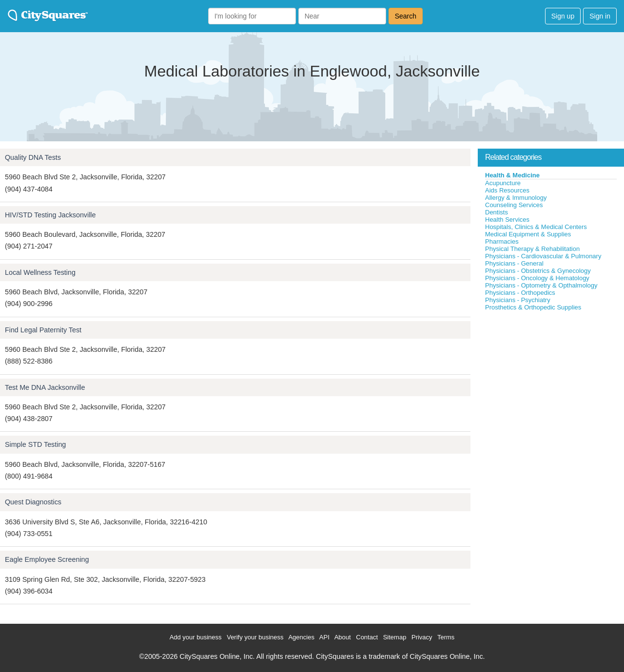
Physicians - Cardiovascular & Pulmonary (543, 256)
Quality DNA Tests (33, 157)
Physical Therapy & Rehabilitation (532, 249)
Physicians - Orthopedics (520, 293)
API (324, 637)
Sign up (563, 16)
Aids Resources (507, 190)
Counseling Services (514, 205)
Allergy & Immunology (516, 198)
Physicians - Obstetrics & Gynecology (538, 271)
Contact (367, 637)
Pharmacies (502, 241)
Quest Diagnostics (33, 502)
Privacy (422, 637)
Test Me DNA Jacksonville (45, 387)
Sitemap (395, 637)
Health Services (507, 220)
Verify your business (255, 637)
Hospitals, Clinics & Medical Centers (536, 227)
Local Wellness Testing (40, 272)
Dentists (497, 212)
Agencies (301, 637)
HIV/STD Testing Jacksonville (50, 215)
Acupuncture (503, 183)
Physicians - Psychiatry (518, 300)
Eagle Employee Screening (47, 559)
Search (406, 16)
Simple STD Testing (35, 444)
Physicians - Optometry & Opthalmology (541, 285)
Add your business (196, 637)
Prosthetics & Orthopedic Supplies (533, 307)
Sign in (600, 16)
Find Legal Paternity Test (43, 330)
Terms (446, 637)
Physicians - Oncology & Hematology (537, 278)
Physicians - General (514, 263)
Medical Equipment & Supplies (528, 234)
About (343, 637)
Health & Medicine (512, 175)
